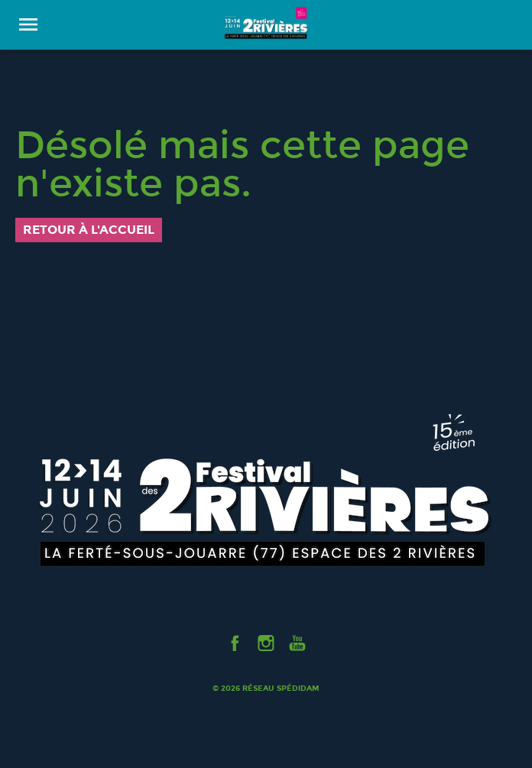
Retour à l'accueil (89, 230)
